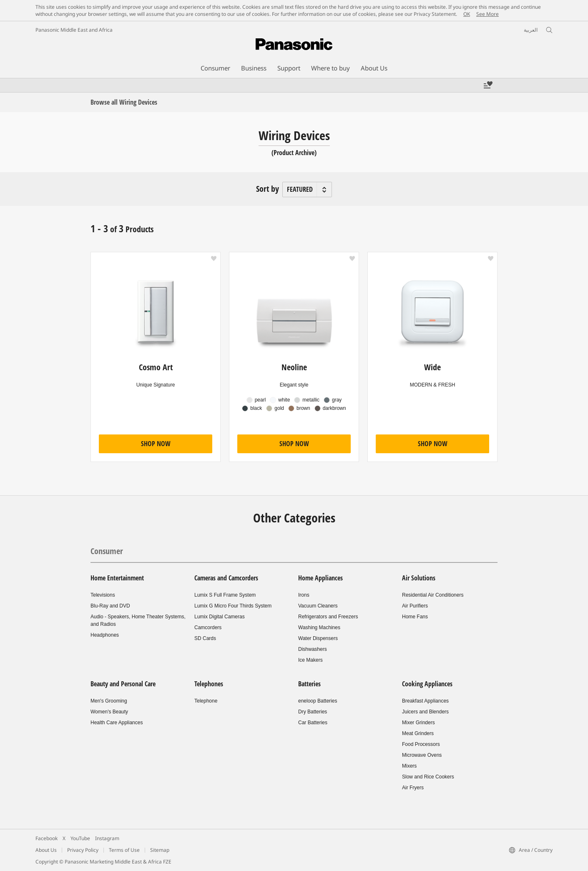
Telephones (209, 684)
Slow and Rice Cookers (428, 777)
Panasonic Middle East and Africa (74, 30)
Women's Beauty (109, 712)
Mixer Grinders (418, 723)
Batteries (309, 684)
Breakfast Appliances (425, 701)
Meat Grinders (418, 733)
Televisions (103, 595)
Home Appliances (320, 578)
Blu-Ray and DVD (110, 606)
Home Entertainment (117, 578)
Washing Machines (319, 628)
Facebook (46, 838)
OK (467, 14)
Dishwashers (313, 649)
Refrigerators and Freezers (328, 617)
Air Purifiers (415, 606)
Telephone (206, 701)
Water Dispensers (318, 638)
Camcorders (208, 628)
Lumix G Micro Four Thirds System (233, 606)
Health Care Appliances (117, 723)
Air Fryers (413, 788)
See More (487, 14)
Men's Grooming (109, 701)
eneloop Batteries (318, 701)
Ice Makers (310, 660)
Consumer (107, 551)
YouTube (80, 838)
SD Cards (205, 638)
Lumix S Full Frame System (225, 595)
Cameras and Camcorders (226, 578)
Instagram (107, 838)
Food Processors (421, 744)
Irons (304, 595)
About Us (46, 850)
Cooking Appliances (427, 684)
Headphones (105, 635)
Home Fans (415, 617)
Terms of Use (124, 850)
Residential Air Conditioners (433, 595)
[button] (214, 259)
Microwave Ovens (422, 755)
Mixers (409, 766)
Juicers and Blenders (425, 712)
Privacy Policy (83, 850)
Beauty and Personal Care (123, 684)
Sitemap (160, 850)
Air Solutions (419, 578)
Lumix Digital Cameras (220, 617)
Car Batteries (313, 723)
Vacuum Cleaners (318, 606)
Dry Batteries (313, 712)
